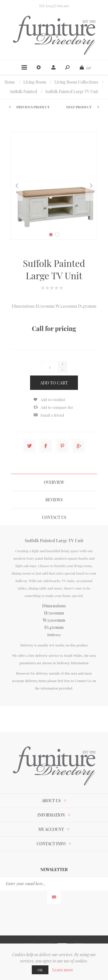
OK (40, 970)
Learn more (63, 970)
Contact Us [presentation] (54, 517)
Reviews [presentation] (54, 500)
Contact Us (83, 681)
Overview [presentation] (54, 482)
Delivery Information (73, 663)
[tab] (54, 482)
